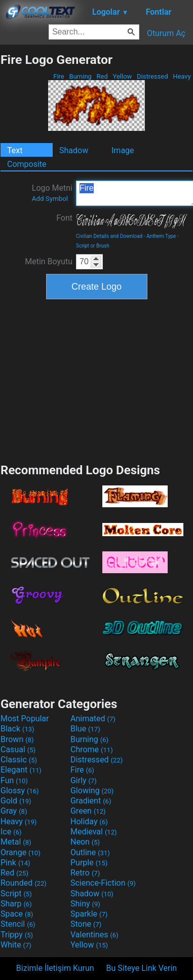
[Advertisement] (97, 380)
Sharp (16, 904)
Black (17, 729)
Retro (85, 873)
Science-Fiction (103, 883)
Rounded (24, 883)
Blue (85, 729)
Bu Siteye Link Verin (142, 968)
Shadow (74, 150)
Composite (27, 164)
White (16, 945)
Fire (59, 76)
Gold (16, 801)
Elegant (21, 770)
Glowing (92, 791)
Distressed (152, 76)
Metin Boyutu (49, 261)
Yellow (122, 76)
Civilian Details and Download (109, 236)
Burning (80, 76)
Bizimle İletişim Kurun (55, 968)
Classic (19, 760)
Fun (14, 780)
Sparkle (89, 914)
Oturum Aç (166, 33)
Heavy (182, 76)
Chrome (92, 749)
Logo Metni (52, 193)
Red (102, 76)
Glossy (20, 791)
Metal (16, 842)
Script (16, 894)
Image (123, 150)
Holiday (89, 821)
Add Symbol (50, 199)
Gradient (91, 801)
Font (64, 218)
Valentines (94, 935)
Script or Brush (93, 246)
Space (17, 914)
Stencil (18, 924)
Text (15, 150)
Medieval (94, 832)
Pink (15, 863)
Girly (84, 780)
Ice (11, 832)
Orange (21, 852)
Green (88, 811)
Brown (17, 739)
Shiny (85, 904)
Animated (93, 719)
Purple (89, 863)
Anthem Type (161, 236)
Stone (86, 924)
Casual (18, 749)
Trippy (17, 935)
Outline (90, 852)
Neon (85, 842)
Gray (14, 811)
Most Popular (25, 719)
